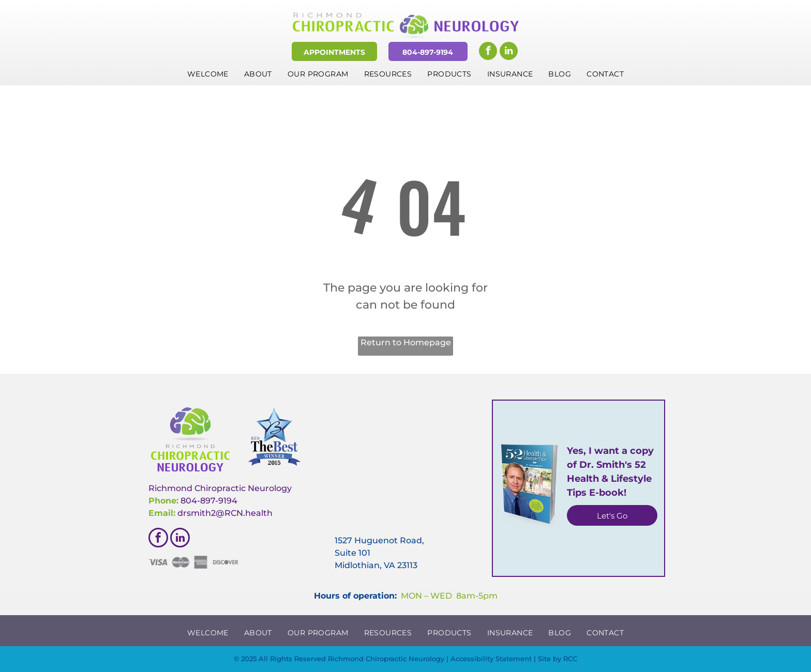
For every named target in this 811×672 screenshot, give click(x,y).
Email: (162, 513)
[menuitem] (208, 74)
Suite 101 (352, 553)
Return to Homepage (406, 342)
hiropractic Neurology (246, 488)
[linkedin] (509, 52)
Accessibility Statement (491, 659)
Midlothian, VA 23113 (376, 565)
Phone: (163, 501)
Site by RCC (558, 659)
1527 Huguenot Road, (379, 540)
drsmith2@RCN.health (225, 513)
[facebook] (488, 52)
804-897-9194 (209, 501)
